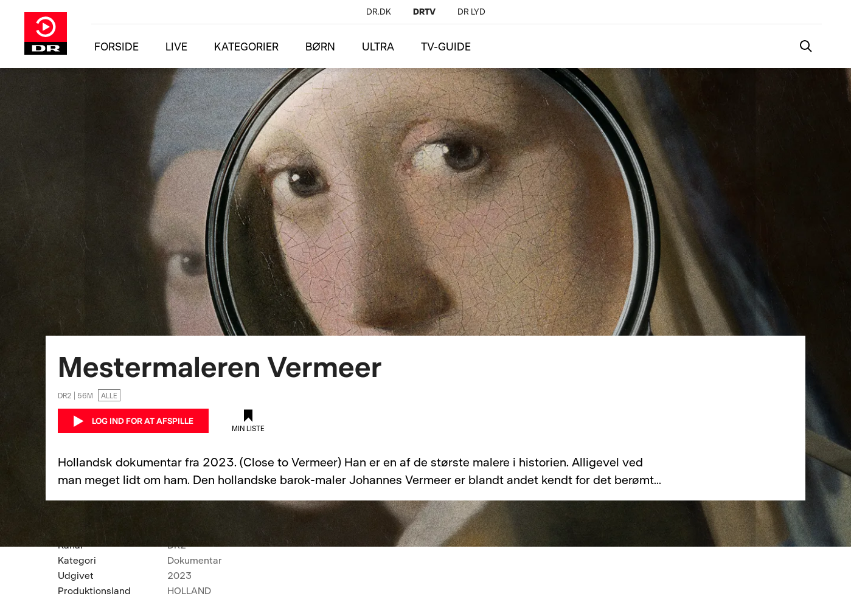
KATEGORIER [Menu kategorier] (246, 46)
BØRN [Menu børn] (320, 46)
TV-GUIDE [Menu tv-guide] (446, 46)
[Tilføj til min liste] (248, 421)
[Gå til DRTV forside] (46, 33)
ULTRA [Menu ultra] (378, 46)
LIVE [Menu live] (176, 46)
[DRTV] (424, 11)
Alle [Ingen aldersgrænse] (109, 395)
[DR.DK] (379, 11)
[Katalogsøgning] (806, 46)
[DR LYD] (471, 11)
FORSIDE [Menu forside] (116, 46)
